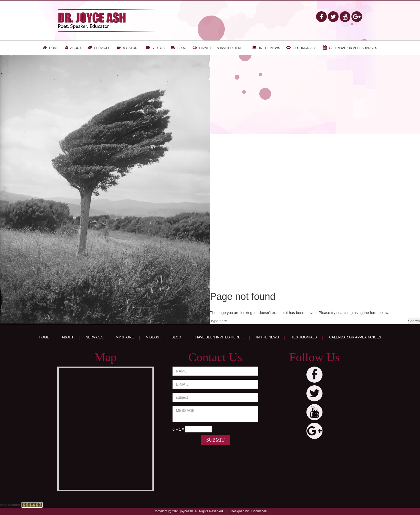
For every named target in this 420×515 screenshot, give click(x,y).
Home (54, 48)
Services (102, 48)
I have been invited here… (222, 48)
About (76, 48)
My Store (131, 48)
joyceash (187, 511)
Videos (158, 48)
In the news (269, 48)
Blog (182, 48)
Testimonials (305, 48)
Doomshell (259, 511)
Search (414, 321)
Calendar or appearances (353, 48)
